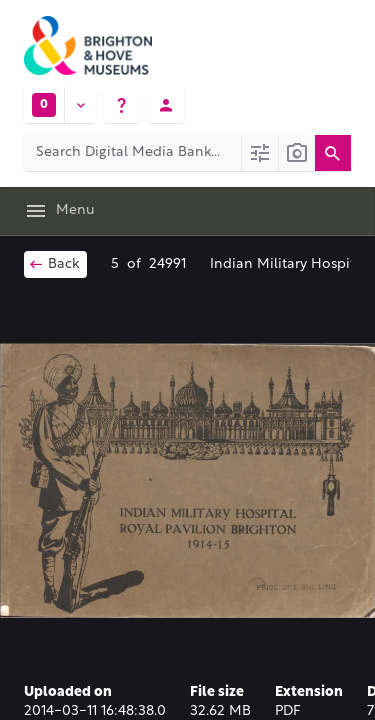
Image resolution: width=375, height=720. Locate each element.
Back (53, 264)
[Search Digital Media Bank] (132, 153)
